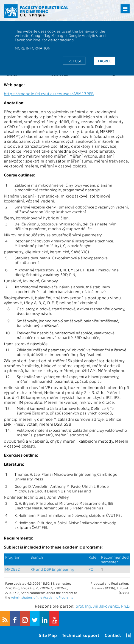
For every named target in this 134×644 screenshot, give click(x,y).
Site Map (48, 635)
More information (33, 48)
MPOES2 (12, 569)
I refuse (74, 61)
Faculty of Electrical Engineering (44, 9)
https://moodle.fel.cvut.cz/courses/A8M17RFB (49, 94)
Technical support (81, 635)
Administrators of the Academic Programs (42, 597)
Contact (113, 635)
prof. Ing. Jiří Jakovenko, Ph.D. (103, 606)
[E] (129, 635)
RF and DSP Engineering (52, 569)
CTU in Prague (32, 15)
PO (91, 569)
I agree (105, 61)
